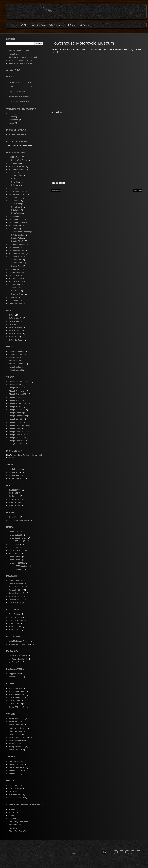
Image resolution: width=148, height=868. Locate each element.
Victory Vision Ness (17, 746)
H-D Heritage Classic (17, 191)
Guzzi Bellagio (15, 614)
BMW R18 (13, 337)
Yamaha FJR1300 (16, 764)
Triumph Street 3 (16, 422)
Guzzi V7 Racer (15, 630)
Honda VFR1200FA (17, 563)
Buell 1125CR (15, 490)
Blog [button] (26, 25)
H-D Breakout (14, 163)
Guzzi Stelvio (14, 623)
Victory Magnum (15, 740)
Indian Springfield (16, 370)
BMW (11, 315)
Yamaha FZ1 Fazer (17, 767)
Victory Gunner (15, 731)
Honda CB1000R (16, 532)
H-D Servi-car (14, 229)
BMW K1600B (15, 324)
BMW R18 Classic (16, 340)
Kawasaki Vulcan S (17, 593)
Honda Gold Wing (16, 550)
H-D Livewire (14, 201)
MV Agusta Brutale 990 (18, 659)
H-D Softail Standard (17, 244)
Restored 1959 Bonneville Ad (20, 60)
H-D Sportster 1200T (17, 254)
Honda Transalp (15, 560)
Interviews (13, 828)
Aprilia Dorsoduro (16, 469)
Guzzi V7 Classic (16, 626)
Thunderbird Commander (19, 382)
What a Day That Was (17, 831)
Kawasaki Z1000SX (17, 599)
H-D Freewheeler (16, 188)
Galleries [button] (58, 25)
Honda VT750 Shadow (18, 566)
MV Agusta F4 (15, 662)
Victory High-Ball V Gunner (20, 96)
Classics (12, 816)
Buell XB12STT (15, 502)
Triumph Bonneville (17, 391)
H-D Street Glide (16, 263)
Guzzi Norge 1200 (16, 620)
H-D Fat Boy (14, 185)
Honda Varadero (16, 569)
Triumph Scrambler (17, 410)
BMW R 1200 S (15, 334)
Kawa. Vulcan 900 (16, 584)
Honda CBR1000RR (17, 541)
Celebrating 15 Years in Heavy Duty (23, 57)
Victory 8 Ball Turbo (17, 719)
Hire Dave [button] (39, 25)
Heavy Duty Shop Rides (18, 822)
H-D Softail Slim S (16, 241)
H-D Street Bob (15, 260)
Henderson (13, 791)
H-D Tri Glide (14, 275)
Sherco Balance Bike (17, 798)
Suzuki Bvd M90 (16, 698)
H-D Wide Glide (15, 288)
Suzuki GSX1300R (16, 707)
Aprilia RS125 (14, 472)
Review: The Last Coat (18, 134)
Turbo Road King (16, 303)
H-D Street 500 (15, 257)
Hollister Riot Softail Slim (19, 101)
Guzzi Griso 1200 (16, 617)
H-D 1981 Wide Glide (17, 160)
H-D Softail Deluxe (16, 238)
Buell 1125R (14, 493)
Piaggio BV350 (15, 674)
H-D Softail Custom (17, 235)
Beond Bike (14, 785)
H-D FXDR (13, 179)
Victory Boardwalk (16, 725)
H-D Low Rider (15, 204)
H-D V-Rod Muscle (16, 282)
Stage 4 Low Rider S (17, 92)
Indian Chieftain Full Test (19, 51)
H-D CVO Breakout (17, 166)
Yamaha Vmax (15, 774)
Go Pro (11, 114)
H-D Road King (15, 219)
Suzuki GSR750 (15, 704)
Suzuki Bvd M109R (17, 694)
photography (14, 120)
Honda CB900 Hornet (18, 538)
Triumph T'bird (15, 428)
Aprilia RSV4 (14, 475)
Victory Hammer (15, 734)
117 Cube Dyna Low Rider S (20, 87)
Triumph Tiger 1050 (17, 441)
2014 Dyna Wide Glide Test (20, 82)
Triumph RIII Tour (16, 400)
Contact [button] (87, 25)
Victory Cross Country (18, 728)
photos (11, 123)
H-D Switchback (15, 272)
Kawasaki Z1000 (16, 596)
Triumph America (16, 388)
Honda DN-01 (14, 544)
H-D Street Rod (15, 266)
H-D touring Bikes (16, 294)
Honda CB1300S (16, 535)
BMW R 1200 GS (16, 330)
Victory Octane (15, 743)
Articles (12, 809)
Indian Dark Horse (16, 361)
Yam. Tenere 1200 (16, 761)
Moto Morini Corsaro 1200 (19, 644)
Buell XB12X (14, 505)
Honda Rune (14, 553)
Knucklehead (14, 300)
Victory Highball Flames (18, 737)
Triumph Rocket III (16, 407)
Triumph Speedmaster (18, 416)
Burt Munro (13, 812)
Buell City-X (14, 496)
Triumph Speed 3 (16, 413)
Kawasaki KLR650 (16, 590)
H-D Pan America (16, 213)
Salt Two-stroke (15, 795)
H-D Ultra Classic (16, 278)
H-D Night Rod (15, 210)
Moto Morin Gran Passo (19, 641)
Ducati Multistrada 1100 (18, 520)
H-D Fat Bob (14, 182)
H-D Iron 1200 (15, 198)
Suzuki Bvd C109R (17, 691)
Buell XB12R (14, 499)
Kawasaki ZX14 (15, 602)
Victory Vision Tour (16, 750)
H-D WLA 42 (14, 285)
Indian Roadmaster (17, 364)
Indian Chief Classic (17, 355)
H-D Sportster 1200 (17, 250)
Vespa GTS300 (15, 677)
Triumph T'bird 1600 (17, 431)
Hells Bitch (13, 297)
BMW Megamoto (16, 327)
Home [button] (14, 25)
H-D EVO (13, 173)
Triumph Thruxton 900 (18, 438)
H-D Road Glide (15, 216)
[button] (105, 852)
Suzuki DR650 (15, 701)
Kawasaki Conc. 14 (17, 587)
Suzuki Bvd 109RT (16, 688)
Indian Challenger (16, 351)
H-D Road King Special (18, 222)
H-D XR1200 (14, 291)
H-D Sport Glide (15, 247)
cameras (12, 117)
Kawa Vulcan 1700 (16, 581)
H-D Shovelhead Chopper (19, 232)
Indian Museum (15, 825)
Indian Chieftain (15, 358)
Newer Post (56, 191)
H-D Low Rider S (16, 207)
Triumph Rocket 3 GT (18, 403)
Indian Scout (14, 367)
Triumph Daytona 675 (18, 394)
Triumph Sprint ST (16, 419)
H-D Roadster (14, 225)
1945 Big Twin (15, 157)
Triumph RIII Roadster (18, 397)
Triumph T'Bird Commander (20, 425)
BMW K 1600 (14, 321)
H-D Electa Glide (16, 176)
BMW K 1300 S (15, 318)
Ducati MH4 (14, 517)
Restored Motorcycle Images (20, 63)
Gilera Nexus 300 (16, 788)
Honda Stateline (15, 557)
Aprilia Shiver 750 (16, 478)
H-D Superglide (15, 269)
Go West (12, 819)
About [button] (73, 25)
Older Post (137, 191)
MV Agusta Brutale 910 (18, 656)
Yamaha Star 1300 (16, 771)
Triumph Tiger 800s (17, 444)
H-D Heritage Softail (17, 194)
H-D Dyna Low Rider (17, 170)
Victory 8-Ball (14, 722)
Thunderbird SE (15, 385)
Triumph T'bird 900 (16, 435)
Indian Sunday (14, 54)
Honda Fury (14, 547)
